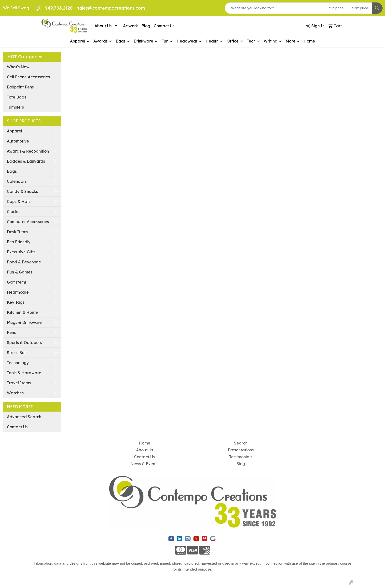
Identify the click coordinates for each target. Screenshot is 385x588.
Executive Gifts (21, 252)
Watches (15, 393)
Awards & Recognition (28, 151)
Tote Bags (16, 97)
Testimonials (241, 457)
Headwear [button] (187, 41)
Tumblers (15, 107)
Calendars (17, 181)
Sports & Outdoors (24, 343)
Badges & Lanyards (26, 161)
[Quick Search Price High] (361, 8)
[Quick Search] (275, 8)
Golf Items (17, 282)
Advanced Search (24, 417)
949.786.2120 (59, 8)
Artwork (131, 26)
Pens (11, 332)
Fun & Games (20, 272)
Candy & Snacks (22, 191)
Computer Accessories (28, 222)
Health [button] (212, 41)
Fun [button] (165, 41)
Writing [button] (271, 41)
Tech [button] (251, 41)
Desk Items (17, 232)
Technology (18, 363)
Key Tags (16, 302)
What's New (18, 67)
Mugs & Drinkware (24, 322)
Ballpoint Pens (20, 87)
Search (241, 443)
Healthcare (18, 292)
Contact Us (164, 26)
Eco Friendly (19, 242)
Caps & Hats (19, 201)
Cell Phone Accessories (28, 77)
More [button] (290, 41)
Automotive (18, 141)
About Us (103, 26)
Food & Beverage (24, 262)
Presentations (241, 450)
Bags (12, 171)
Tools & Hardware (24, 373)
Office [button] (233, 41)
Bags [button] (121, 41)
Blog (146, 26)
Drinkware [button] (143, 41)
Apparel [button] (78, 41)
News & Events (144, 464)
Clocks (13, 212)
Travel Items (19, 383)
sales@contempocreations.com (111, 8)
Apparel (14, 131)
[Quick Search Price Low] (337, 8)
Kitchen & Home (22, 312)
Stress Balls (18, 353)
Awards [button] (100, 41)
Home (309, 41)
